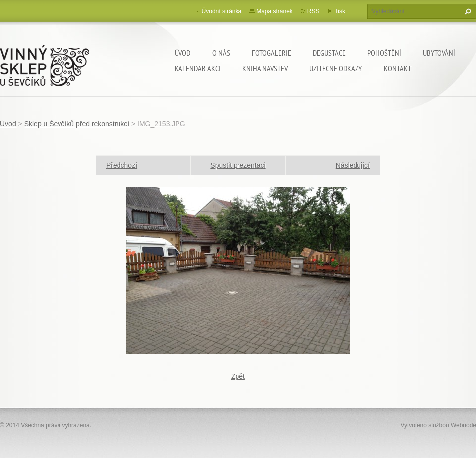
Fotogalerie (271, 53)
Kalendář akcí (198, 68)
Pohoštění (384, 53)
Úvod (182, 53)
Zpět (238, 376)
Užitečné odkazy (336, 68)
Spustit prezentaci (238, 165)
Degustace (329, 53)
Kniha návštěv (265, 68)
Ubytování (439, 53)
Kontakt (397, 68)
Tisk (340, 11)
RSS (314, 11)
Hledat (467, 11)
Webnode (463, 425)
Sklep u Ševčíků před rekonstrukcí (77, 124)
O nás (221, 53)
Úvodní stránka (222, 11)
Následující (353, 165)
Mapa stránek (274, 11)
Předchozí (122, 165)
